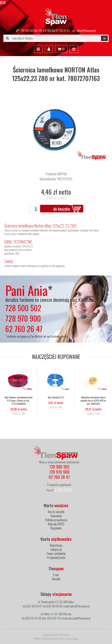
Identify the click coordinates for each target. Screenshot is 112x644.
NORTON (62, 174)
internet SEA (57, 638)
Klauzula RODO (56, 524)
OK (104, 38)
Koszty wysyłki (56, 512)
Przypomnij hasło (56, 558)
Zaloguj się (56, 549)
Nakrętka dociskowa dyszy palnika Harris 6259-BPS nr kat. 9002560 (93, 401)
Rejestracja (56, 545)
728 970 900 (45, 31)
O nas (56, 575)
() (61, 49)
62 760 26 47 (63, 31)
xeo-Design (73, 638)
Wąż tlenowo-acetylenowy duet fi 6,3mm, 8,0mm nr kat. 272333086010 (19, 401)
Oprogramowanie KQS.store (56, 635)
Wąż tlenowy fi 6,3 (56, 397)
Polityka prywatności (56, 520)
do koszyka (62, 209)
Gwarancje (56, 516)
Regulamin (56, 528)
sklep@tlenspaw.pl (86, 31)
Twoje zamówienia (56, 553)
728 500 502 (27, 31)
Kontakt (56, 579)
